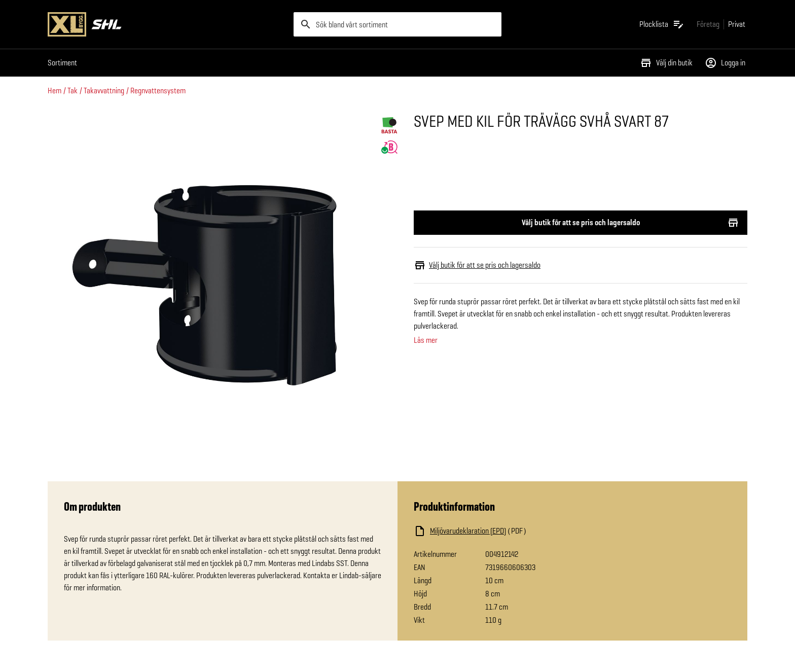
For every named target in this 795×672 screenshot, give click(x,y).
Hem (55, 91)
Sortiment (62, 63)
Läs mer (426, 340)
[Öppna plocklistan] (662, 24)
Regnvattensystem (158, 91)
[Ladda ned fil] (515, 531)
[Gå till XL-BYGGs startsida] (167, 24)
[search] (397, 24)
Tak (73, 91)
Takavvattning (104, 91)
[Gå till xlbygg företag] (708, 24)
